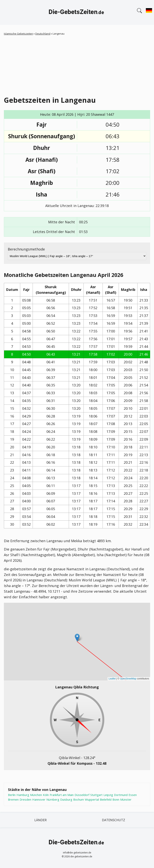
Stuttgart (96, 795)
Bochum (79, 799)
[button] (77, 638)
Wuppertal (92, 799)
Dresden (25, 799)
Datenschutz (114, 820)
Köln (46, 795)
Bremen (13, 799)
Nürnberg (53, 799)
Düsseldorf (82, 795)
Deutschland (43, 34)
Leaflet (112, 679)
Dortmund (121, 795)
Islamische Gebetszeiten (18, 34)
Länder (40, 820)
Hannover (39, 799)
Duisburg (66, 799)
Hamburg (23, 795)
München (36, 795)
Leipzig (108, 795)
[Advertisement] (77, 65)
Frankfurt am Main (62, 795)
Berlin (12, 795)
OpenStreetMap (128, 679)
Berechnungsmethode (26, 249)
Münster (126, 799)
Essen (133, 795)
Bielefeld (106, 799)
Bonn (116, 799)
